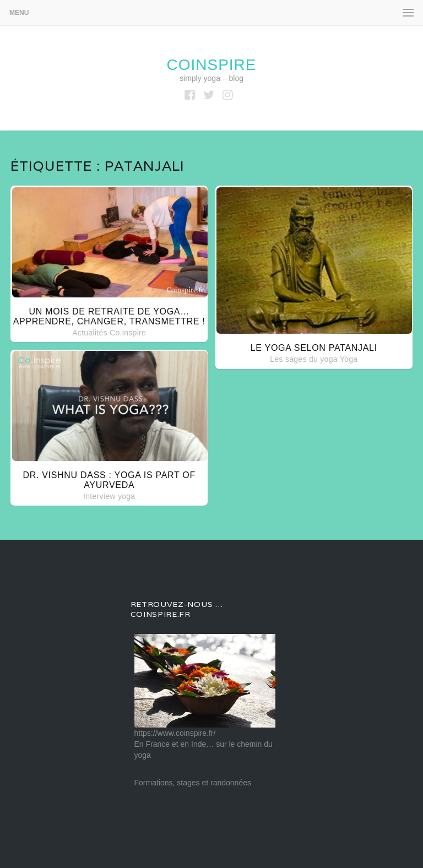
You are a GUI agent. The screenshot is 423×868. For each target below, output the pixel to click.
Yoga (349, 359)
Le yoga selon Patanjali (314, 348)
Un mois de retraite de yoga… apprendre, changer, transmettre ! (109, 316)
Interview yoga (109, 496)
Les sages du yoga (304, 359)
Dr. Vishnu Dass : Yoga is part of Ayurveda (109, 480)
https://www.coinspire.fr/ (175, 733)
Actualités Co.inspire (109, 333)
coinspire (211, 65)
